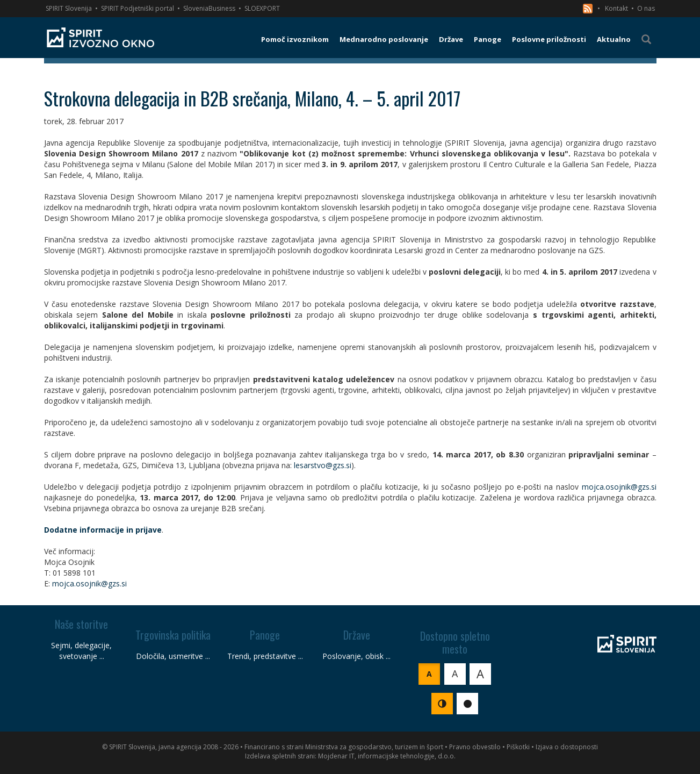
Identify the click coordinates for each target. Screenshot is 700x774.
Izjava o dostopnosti (567, 747)
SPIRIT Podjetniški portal (138, 8)
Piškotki (518, 747)
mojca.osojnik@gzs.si (619, 487)
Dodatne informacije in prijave (103, 530)
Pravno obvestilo (475, 747)
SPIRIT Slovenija (69, 8)
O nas (646, 8)
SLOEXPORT (262, 8)
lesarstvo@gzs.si (323, 465)
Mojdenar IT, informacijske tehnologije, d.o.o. (387, 756)
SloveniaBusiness (209, 8)
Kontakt (616, 8)
